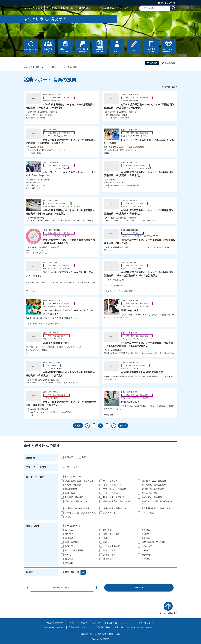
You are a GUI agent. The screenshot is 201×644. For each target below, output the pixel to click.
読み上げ (153, 63)
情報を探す (83, 50)
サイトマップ (144, 623)
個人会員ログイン (89, 8)
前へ (79, 426)
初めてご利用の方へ (56, 623)
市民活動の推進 (103, 627)
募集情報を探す (169, 50)
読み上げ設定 (170, 63)
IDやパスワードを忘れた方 (105, 623)
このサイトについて (35, 8)
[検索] (174, 8)
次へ (122, 426)
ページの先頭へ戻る (168, 613)
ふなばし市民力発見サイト (34, 67)
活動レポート (56, 67)
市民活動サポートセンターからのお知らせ (134, 627)
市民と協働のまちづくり (80, 627)
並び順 (29, 572)
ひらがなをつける (168, 3)
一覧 (48, 50)
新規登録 (53, 8)
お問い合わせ (69, 8)
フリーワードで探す (36, 467)
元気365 (106, 639)
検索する (139, 587)
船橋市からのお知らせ (31, 51)
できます (117, 50)
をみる (65, 50)
